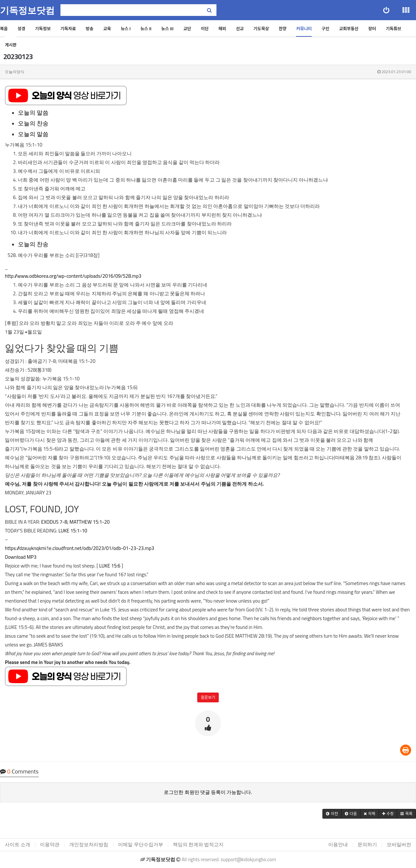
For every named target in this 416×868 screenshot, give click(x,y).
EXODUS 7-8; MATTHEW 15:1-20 (75, 522)
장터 (372, 29)
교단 (187, 29)
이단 (205, 29)
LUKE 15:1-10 (73, 531)
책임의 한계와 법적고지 (198, 844)
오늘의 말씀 (33, 113)
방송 (90, 29)
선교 (240, 29)
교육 (107, 29)
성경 (21, 29)
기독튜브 (394, 29)
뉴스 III (167, 29)
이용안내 (338, 844)
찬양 (283, 29)
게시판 (11, 45)
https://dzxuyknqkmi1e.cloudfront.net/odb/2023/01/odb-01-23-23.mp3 (79, 548)
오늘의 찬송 (33, 123)
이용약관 (50, 844)
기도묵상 (261, 29)
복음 (4, 29)
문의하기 (367, 844)
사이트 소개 (18, 844)
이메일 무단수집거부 (140, 844)
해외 (222, 29)
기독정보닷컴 (27, 11)
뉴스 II (146, 29)
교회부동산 (349, 29)
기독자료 (68, 29)
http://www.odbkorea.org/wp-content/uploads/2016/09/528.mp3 (73, 276)
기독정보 (43, 29)
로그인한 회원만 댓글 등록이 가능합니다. (208, 792)
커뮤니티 (304, 29)
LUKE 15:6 (110, 566)
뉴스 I (126, 29)
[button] (332, 814)
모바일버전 (399, 844)
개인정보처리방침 (89, 844)
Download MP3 (21, 557)
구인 (325, 29)
